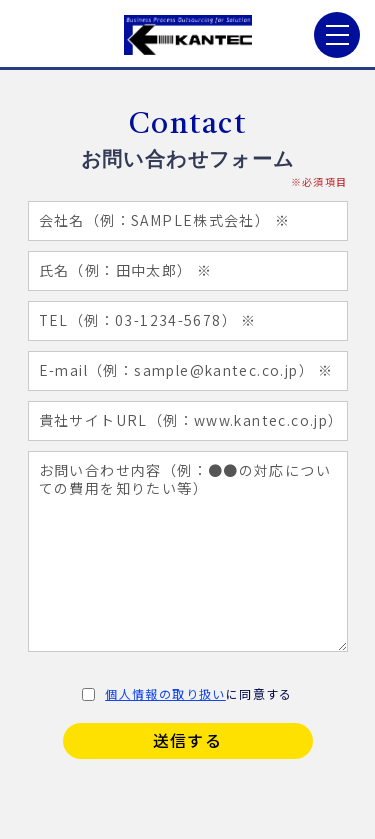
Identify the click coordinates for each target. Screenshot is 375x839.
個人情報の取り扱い (165, 693)
